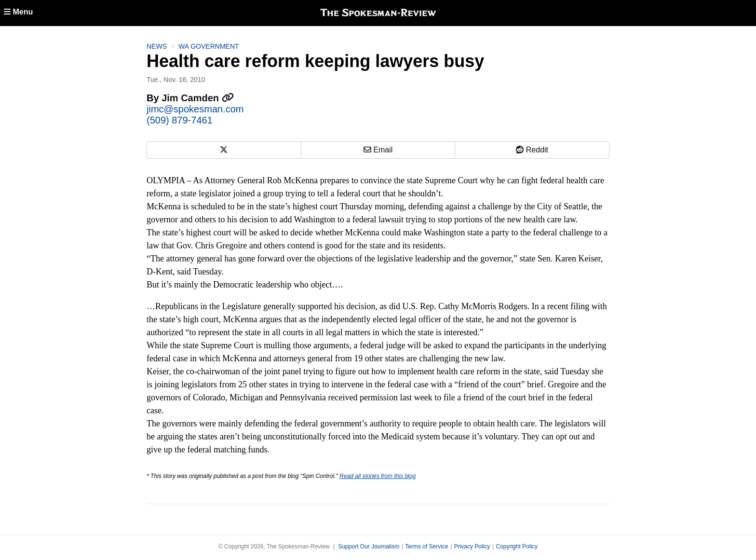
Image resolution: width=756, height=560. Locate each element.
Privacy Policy (472, 546)
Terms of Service (426, 546)
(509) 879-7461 (180, 120)
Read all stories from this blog (378, 476)
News (157, 46)
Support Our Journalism (369, 546)
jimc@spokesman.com (195, 109)
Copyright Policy (517, 546)
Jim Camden (197, 98)
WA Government (209, 46)
